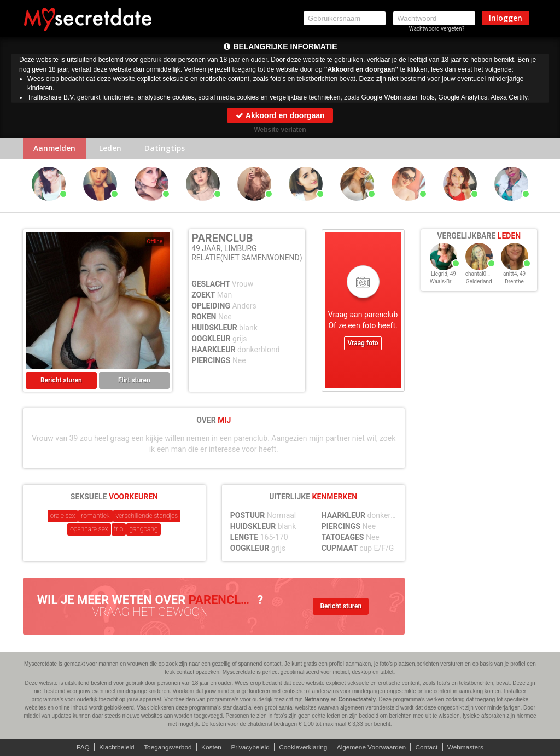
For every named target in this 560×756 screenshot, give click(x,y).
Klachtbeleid (115, 747)
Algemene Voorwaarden (372, 747)
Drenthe (514, 282)
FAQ (80, 747)
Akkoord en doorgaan (280, 115)
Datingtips (168, 149)
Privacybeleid (250, 747)
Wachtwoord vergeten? (437, 29)
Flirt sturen (134, 381)
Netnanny (317, 699)
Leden (112, 149)
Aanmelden (56, 149)
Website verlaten (280, 130)
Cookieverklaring (303, 747)
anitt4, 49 (514, 274)
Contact (428, 747)
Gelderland (479, 282)
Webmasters (468, 747)
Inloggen (506, 18)
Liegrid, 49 (444, 274)
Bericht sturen (61, 381)
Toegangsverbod (167, 747)
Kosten (210, 747)
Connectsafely (357, 699)
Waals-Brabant (448, 282)
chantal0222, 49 (485, 274)
